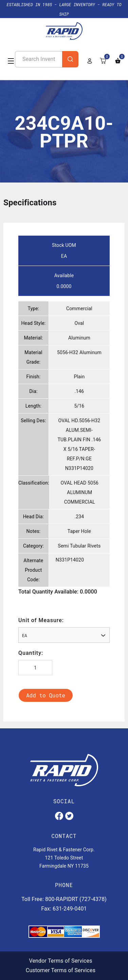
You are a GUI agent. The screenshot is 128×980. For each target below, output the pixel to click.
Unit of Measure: (41, 620)
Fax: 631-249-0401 (64, 909)
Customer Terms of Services (61, 970)
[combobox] (64, 635)
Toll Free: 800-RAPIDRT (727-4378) (64, 899)
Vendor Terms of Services (60, 961)
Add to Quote (46, 695)
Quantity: (31, 653)
